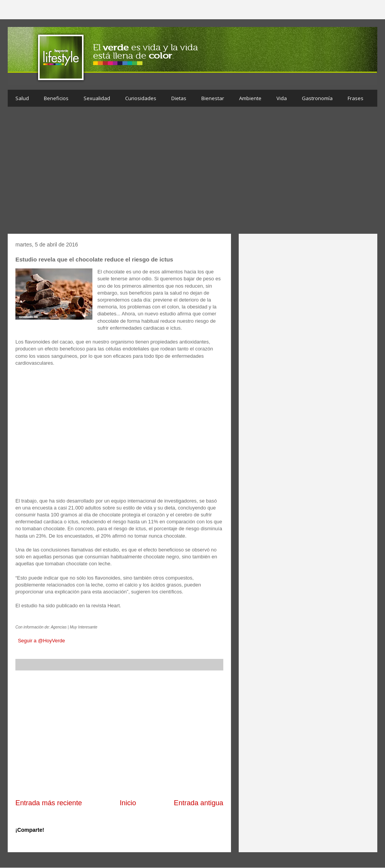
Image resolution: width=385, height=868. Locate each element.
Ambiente (250, 98)
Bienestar (213, 98)
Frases (356, 98)
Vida (282, 98)
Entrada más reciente (49, 803)
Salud (22, 98)
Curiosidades (141, 98)
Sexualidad (97, 98)
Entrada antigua (199, 803)
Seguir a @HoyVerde (41, 641)
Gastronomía (317, 98)
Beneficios (56, 98)
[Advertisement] (192, 172)
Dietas (179, 98)
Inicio (128, 803)
